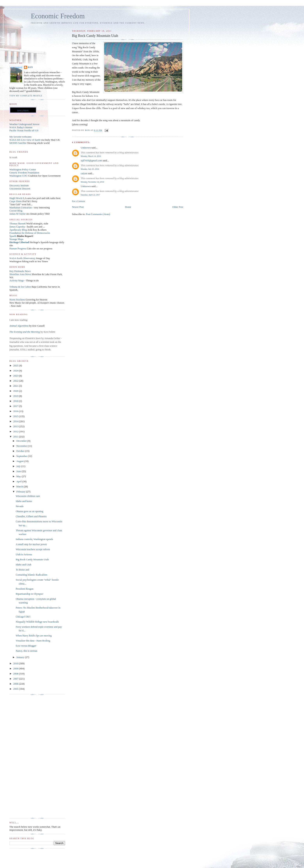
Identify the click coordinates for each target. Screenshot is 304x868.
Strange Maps (16, 239)
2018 (16, 401)
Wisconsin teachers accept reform (33, 549)
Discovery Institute (19, 185)
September (22, 456)
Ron (30, 67)
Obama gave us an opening (29, 511)
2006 (16, 684)
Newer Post (78, 207)
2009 (16, 669)
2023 (16, 376)
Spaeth (13, 236)
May (19, 476)
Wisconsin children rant (28, 496)
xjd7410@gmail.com (91, 160)
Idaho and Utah (23, 565)
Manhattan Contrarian (21, 207)
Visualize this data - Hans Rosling (33, 641)
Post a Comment (78, 201)
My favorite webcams (20, 137)
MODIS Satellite (18, 143)
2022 (16, 381)
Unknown (86, 148)
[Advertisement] (25, 756)
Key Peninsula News (20, 271)
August (20, 461)
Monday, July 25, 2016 (90, 169)
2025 (16, 366)
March (20, 486)
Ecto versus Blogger (26, 646)
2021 (16, 386)
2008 (16, 674)
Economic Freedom (58, 16)
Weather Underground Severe (24, 124)
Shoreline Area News (20, 274)
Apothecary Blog (18, 230)
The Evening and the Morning (25, 332)
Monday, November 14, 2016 (92, 182)
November (22, 446)
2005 (16, 689)
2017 (16, 406)
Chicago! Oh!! (23, 617)
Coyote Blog (16, 211)
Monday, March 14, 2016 (91, 156)
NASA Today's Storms (21, 127)
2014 (16, 421)
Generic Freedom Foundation (24, 173)
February (21, 492)
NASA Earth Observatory (22, 258)
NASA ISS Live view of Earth (25, 140)
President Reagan (25, 589)
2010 (16, 663)
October (21, 451)
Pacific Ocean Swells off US (24, 130)
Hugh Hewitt (16, 198)
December (22, 441)
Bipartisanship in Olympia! (29, 594)
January (21, 657)
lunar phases (23, 111)
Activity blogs (17, 280)
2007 (16, 679)
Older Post (178, 207)
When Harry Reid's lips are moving (34, 636)
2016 (16, 411)
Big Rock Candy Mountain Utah (32, 559)
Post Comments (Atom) (98, 214)
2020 (16, 391)
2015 (16, 416)
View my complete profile (26, 96)
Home (128, 207)
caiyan (84, 173)
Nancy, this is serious (26, 651)
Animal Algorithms (19, 326)
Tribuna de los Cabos (20, 287)
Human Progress (18, 248)
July (19, 466)
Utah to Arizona (24, 554)
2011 (16, 437)
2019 (16, 396)
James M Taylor (18, 214)
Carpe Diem (16, 201)
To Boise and (22, 570)
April (19, 481)
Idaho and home (24, 501)
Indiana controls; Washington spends (34, 539)
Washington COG (18, 176)
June (19, 471)
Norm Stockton (17, 300)
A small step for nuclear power (31, 544)
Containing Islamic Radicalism (31, 575)
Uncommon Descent (20, 189)
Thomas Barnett (17, 223)
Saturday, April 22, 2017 (90, 195)
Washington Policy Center (23, 169)
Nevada (20, 506)
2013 (16, 426)
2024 (16, 371)
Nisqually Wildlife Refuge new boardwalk (37, 622)
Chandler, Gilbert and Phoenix (31, 516)
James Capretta (17, 227)
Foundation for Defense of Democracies (30, 233)
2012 (16, 431)
